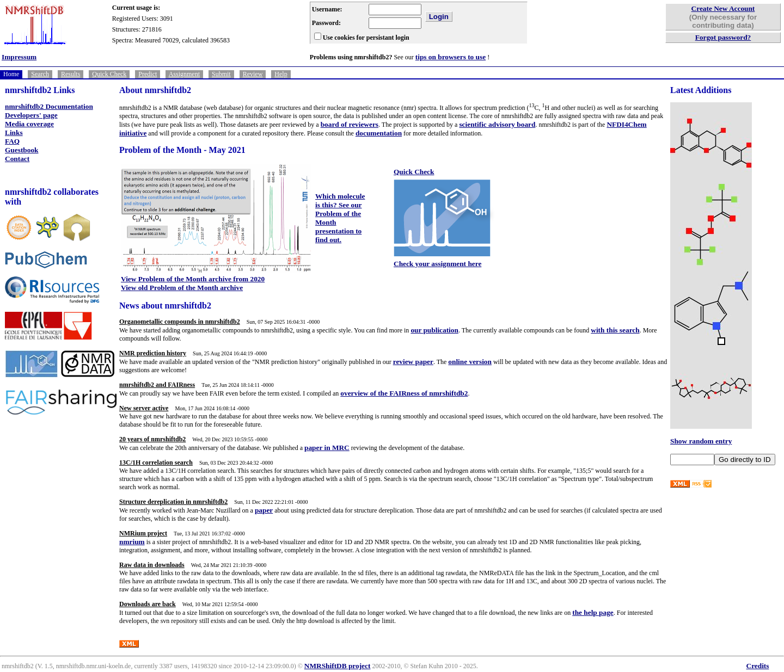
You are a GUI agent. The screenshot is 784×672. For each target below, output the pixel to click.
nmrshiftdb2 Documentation (49, 106)
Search (40, 74)
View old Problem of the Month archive (182, 288)
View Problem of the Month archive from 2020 (193, 279)
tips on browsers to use (451, 57)
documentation (379, 133)
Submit (221, 74)
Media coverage (29, 124)
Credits (758, 666)
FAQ (12, 141)
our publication (434, 330)
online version (470, 362)
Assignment (184, 74)
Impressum (19, 57)
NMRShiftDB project (338, 666)
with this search (615, 330)
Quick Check (109, 74)
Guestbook (22, 150)
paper (264, 510)
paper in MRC (327, 448)
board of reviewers (350, 124)
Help (281, 74)
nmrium (132, 542)
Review (253, 74)
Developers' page (31, 115)
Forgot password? (723, 37)
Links (14, 132)
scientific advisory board (497, 124)
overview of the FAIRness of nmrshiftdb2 (404, 393)
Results (71, 74)
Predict (148, 74)
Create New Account (723, 8)
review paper (413, 362)
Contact (17, 159)
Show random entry (701, 441)
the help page (593, 612)
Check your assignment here (437, 264)
